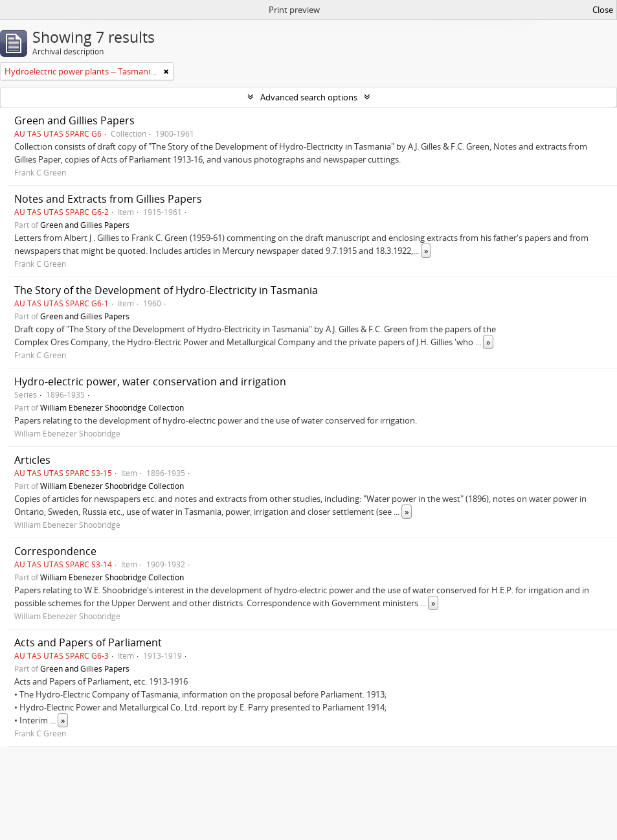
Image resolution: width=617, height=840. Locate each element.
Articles (32, 460)
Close (603, 10)
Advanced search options (309, 97)
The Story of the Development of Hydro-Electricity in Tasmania (166, 290)
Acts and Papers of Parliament (88, 642)
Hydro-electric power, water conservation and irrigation (150, 381)
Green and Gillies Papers (74, 120)
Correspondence (55, 551)
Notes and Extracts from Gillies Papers (108, 199)
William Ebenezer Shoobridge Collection (112, 407)
